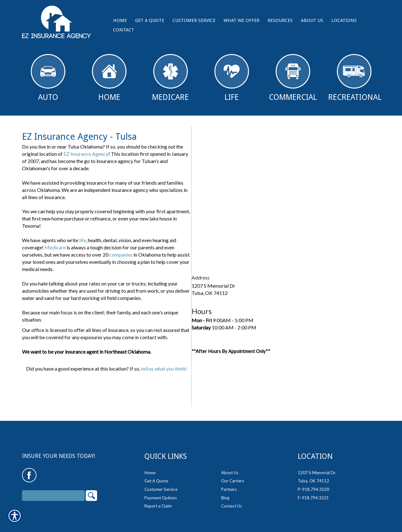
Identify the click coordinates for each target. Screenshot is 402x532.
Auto (48, 78)
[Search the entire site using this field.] (53, 496)
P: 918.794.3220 (313, 489)
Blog (225, 498)
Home (109, 78)
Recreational (355, 78)
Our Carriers (233, 481)
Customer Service (161, 489)
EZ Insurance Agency (86, 154)
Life (232, 78)
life (83, 240)
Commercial (293, 78)
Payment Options (161, 498)
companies (121, 255)
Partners (229, 489)
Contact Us (231, 506)
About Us (230, 473)
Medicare (170, 78)
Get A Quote (156, 481)
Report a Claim (158, 506)
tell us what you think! (164, 369)
